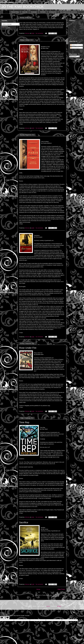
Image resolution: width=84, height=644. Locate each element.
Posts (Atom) (46, 595)
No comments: (40, 33)
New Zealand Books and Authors (69, 12)
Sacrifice (24, 522)
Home (6, 12)
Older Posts (61, 589)
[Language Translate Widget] (11, 24)
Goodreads (34, 12)
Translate (6, 28)
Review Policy (15, 12)
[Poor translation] (7, 618)
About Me (25, 12)
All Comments (75, 48)
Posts (73, 45)
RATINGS (43, 12)
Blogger (59, 606)
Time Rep (24, 422)
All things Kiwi (53, 12)
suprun (48, 606)
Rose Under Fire (28, 348)
